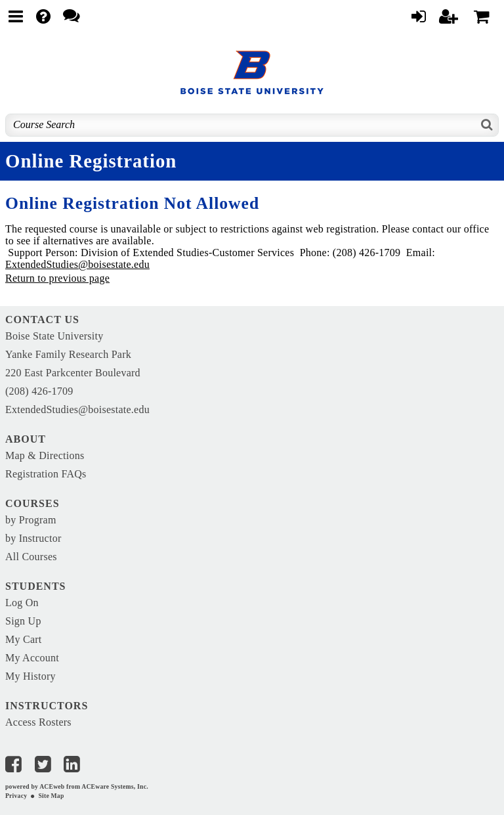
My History (31, 676)
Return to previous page (57, 278)
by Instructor (33, 538)
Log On (22, 603)
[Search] (487, 125)
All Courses (31, 557)
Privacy (16, 796)
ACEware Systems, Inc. (115, 786)
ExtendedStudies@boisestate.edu (77, 264)
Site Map (51, 796)
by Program (31, 520)
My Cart (24, 639)
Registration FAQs (46, 474)
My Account (32, 658)
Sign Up (23, 621)
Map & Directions (45, 455)
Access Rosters (38, 722)
